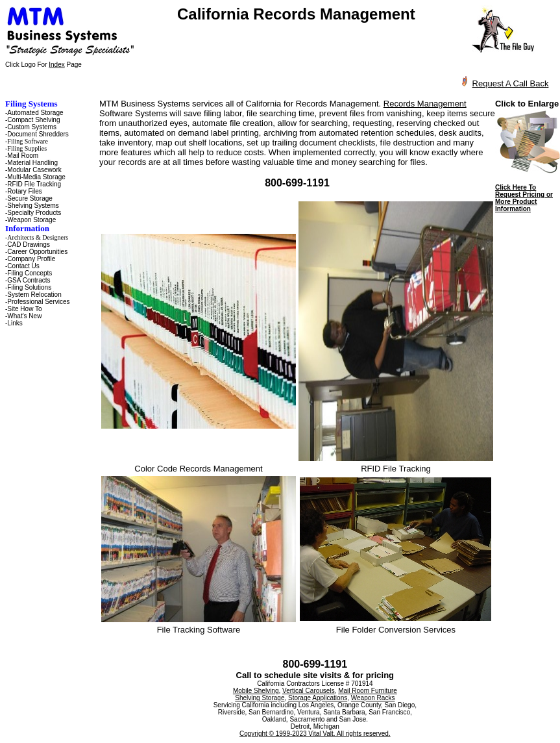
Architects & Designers (38, 237)
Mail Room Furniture (368, 691)
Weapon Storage (31, 220)
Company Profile (31, 259)
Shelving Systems (33, 206)
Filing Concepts (30, 273)
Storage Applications (318, 698)
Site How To (24, 309)
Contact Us (23, 266)
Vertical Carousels (309, 691)
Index (56, 65)
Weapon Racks (373, 698)
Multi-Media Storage (36, 177)
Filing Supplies (27, 148)
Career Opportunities (37, 252)
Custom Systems (32, 127)
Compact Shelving (33, 120)
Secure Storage (30, 198)
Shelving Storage (260, 698)
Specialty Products (34, 213)
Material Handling (32, 163)
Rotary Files (24, 191)
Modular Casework (34, 170)
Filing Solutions (29, 287)
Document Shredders (38, 134)
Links (15, 323)
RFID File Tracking (34, 184)
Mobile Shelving (256, 691)
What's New (24, 316)
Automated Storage (35, 113)
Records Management (425, 104)
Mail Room (23, 156)
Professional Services (38, 302)
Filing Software (28, 141)
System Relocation (34, 295)
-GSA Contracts (28, 280)
